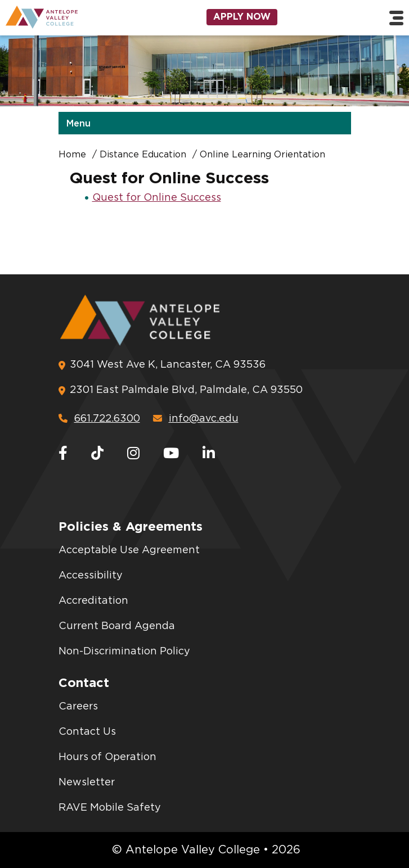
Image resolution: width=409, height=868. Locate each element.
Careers (78, 707)
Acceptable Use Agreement (129, 550)
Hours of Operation (107, 757)
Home (72, 155)
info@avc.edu (196, 419)
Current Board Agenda (117, 626)
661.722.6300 (99, 419)
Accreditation (93, 601)
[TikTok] (97, 454)
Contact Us (87, 732)
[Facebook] (63, 454)
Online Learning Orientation (262, 155)
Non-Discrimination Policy (124, 652)
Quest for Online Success (157, 198)
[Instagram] (133, 454)
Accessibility (91, 576)
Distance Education (143, 155)
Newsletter (87, 783)
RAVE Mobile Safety (110, 808)
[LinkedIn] (209, 454)
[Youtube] (171, 454)
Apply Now (242, 17)
